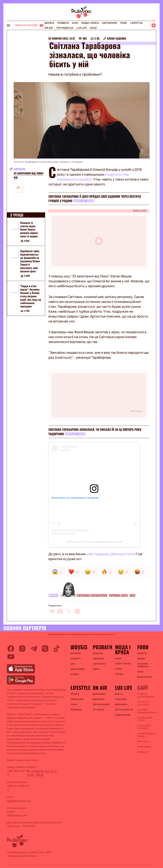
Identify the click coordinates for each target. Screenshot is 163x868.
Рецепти (142, 653)
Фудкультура (145, 677)
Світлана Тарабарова (92, 595)
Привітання (77, 699)
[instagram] (22, 649)
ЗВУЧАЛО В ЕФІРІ (101, 705)
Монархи (76, 653)
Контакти (143, 742)
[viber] (77, 611)
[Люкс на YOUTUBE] (29, 25)
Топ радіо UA (65, 28)
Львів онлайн (123, 715)
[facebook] (60, 611)
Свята (96, 669)
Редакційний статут (145, 719)
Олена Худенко (117, 38)
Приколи (98, 653)
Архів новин (144, 747)
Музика (75, 674)
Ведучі (119, 694)
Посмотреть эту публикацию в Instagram (75, 498)
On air (49, 28)
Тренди (119, 674)
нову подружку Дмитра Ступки (111, 554)
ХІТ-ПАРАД (98, 710)
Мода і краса (90, 23)
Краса (118, 659)
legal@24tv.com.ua (19, 801)
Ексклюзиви (78, 669)
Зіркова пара (118, 595)
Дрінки (141, 659)
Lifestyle (136, 23)
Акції (93, 28)
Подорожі (76, 710)
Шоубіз (49, 23)
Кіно (75, 23)
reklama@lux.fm (17, 815)
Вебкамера (121, 705)
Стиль (119, 669)
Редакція (143, 752)
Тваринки (98, 659)
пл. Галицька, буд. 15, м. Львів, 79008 (42, 773)
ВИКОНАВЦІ (99, 699)
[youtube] (11, 657)
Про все (75, 694)
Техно (74, 705)
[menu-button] (8, 25)
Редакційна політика (144, 727)
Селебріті (76, 659)
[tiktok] (57, 649)
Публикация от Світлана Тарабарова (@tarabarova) (94, 542)
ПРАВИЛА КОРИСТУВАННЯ (146, 695)
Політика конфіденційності (147, 711)
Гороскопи (99, 664)
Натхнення (110, 23)
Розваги (63, 23)
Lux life (82, 28)
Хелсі (140, 672)
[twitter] (69, 611)
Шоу (132, 595)
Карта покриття (124, 710)
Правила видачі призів (146, 735)
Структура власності (143, 703)
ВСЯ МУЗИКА (99, 694)
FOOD (124, 23)
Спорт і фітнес (123, 664)
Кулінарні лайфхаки (143, 665)
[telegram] (52, 611)
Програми (121, 699)
